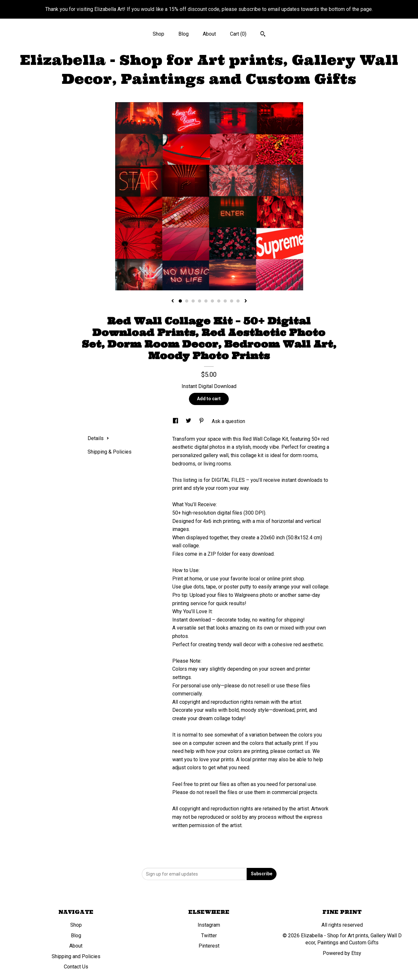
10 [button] (238, 301)
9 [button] (232, 301)
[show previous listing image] (173, 301)
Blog (183, 34)
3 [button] (193, 301)
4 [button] (200, 301)
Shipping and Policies (76, 956)
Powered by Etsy (342, 953)
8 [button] (225, 301)
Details (98, 438)
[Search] (263, 35)
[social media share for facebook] (176, 421)
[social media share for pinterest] (202, 421)
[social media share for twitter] (189, 421)
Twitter (209, 936)
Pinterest (209, 946)
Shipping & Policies (110, 452)
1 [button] (180, 301)
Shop (158, 34)
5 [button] (206, 301)
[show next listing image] (246, 301)
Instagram (209, 925)
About (209, 34)
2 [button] (187, 301)
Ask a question (228, 421)
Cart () (238, 34)
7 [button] (219, 301)
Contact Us (76, 967)
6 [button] (212, 301)
